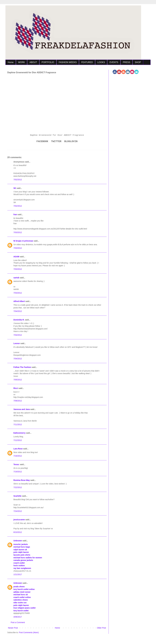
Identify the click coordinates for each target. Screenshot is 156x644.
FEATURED (87, 62)
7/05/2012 (18, 380)
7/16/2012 (18, 456)
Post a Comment (18, 622)
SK (15, 188)
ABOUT (33, 62)
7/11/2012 (18, 424)
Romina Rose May (22, 480)
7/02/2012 (18, 180)
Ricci (16, 388)
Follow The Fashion (22, 367)
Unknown (18, 541)
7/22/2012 (18, 487)
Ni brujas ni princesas (23, 241)
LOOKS (101, 62)
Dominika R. (19, 320)
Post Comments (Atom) (29, 632)
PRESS (126, 62)
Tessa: (16, 464)
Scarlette (17, 496)
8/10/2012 (18, 532)
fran (15, 214)
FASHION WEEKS (68, 62)
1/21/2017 (18, 574)
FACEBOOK (42, 141)
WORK (22, 62)
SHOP (138, 62)
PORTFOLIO (48, 62)
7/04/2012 (18, 311)
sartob (16, 278)
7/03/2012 (18, 232)
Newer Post (13, 628)
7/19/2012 (18, 472)
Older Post (101, 628)
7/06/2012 (18, 401)
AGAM (16, 257)
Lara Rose (18, 449)
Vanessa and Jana (22, 409)
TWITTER (56, 141)
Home (11, 62)
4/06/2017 (18, 617)
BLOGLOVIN (71, 141)
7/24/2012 (18, 511)
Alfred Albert (19, 301)
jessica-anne (19, 520)
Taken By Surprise (42, 529)
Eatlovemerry (19, 433)
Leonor (17, 343)
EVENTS (114, 62)
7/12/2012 (18, 440)
